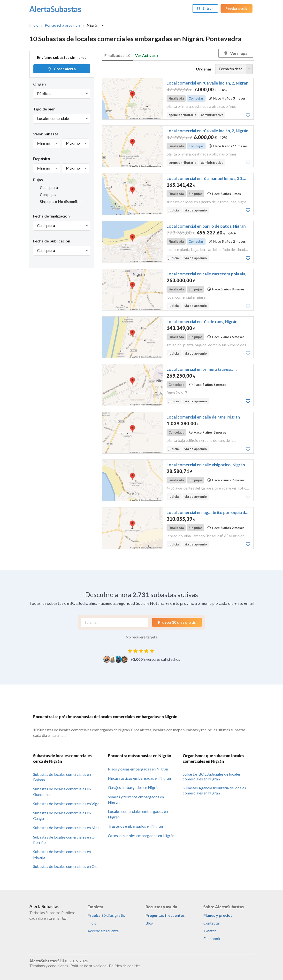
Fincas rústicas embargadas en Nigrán (139, 778)
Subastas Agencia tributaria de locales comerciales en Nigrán (214, 790)
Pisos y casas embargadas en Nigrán (138, 769)
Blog (149, 923)
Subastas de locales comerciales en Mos (66, 828)
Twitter (210, 931)
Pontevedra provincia (63, 25)
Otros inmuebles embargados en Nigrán (141, 836)
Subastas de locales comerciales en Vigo (66, 804)
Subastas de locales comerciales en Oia (65, 866)
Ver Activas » (147, 55)
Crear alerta (61, 69)
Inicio (34, 25)
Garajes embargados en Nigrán (134, 787)
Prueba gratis (237, 8)
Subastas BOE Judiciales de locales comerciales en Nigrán (212, 777)
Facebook (212, 938)
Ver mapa (235, 53)
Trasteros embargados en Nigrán (135, 826)
